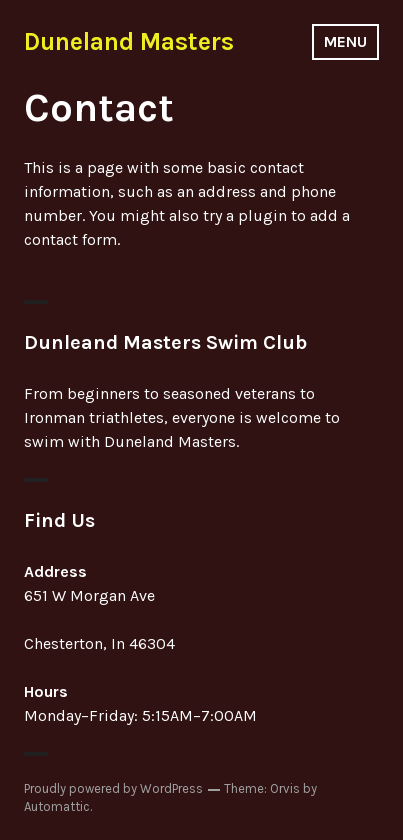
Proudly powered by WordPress (113, 788)
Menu (345, 41)
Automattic (57, 806)
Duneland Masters (129, 41)
